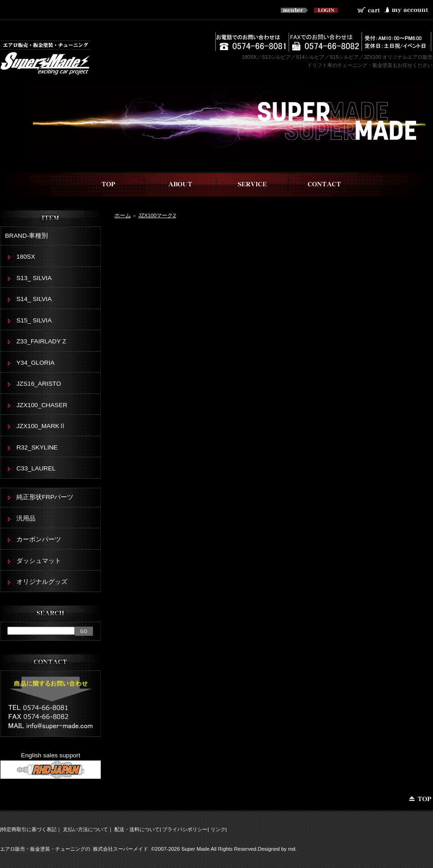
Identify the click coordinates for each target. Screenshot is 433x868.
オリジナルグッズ (42, 582)
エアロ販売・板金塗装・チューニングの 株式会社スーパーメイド (74, 849)
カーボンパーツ (39, 539)
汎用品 (26, 518)
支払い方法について (85, 829)
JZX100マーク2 (157, 215)
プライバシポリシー (185, 829)
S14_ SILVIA (34, 299)
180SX (26, 257)
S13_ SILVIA (34, 278)
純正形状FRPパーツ (45, 497)
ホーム (123, 215)
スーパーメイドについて (180, 184)
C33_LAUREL (36, 468)
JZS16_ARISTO (39, 384)
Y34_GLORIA (36, 363)
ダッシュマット (39, 561)
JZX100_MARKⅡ (41, 426)
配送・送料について (137, 829)
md (292, 849)
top (108, 184)
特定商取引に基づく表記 (29, 829)
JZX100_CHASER (42, 405)
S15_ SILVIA (34, 320)
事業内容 (253, 184)
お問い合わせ (325, 184)
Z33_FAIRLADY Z (41, 341)
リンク (218, 829)
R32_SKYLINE (37, 447)
